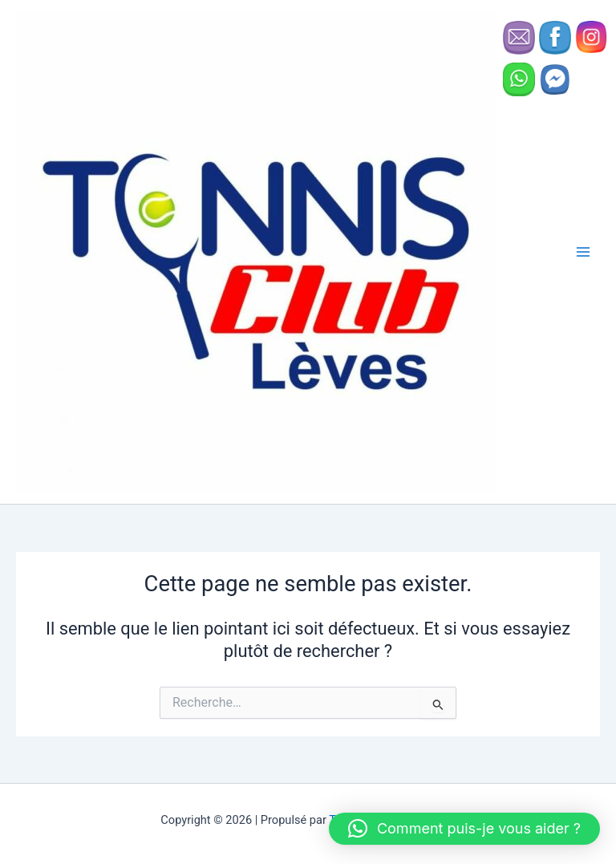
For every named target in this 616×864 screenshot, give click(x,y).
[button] (464, 829)
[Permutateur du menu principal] (583, 252)
